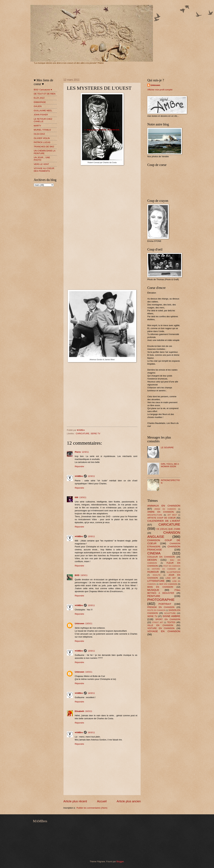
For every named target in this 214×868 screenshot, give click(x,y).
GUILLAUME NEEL (43, 111)
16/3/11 (89, 711)
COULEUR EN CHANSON (161, 557)
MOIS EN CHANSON (160, 587)
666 (76, 497)
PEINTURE (154, 596)
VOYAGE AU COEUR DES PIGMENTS (44, 170)
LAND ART (171, 578)
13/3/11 (83, 497)
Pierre (78, 452)
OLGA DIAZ (39, 134)
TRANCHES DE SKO (44, 147)
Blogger (120, 861)
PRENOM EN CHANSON (161, 607)
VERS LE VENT (41, 164)
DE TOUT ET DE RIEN (45, 94)
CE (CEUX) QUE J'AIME (168, 529)
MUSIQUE (153, 590)
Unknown (80, 623)
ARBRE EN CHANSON (160, 512)
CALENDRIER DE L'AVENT (164, 521)
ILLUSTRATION (174, 572)
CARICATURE (83, 434)
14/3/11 (89, 672)
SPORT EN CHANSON (168, 619)
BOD (77, 575)
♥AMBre (79, 476)
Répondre (79, 466)
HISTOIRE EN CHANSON (164, 569)
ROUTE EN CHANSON (156, 610)
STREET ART (158, 622)
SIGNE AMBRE (171, 616)
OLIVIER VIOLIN (42, 138)
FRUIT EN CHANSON (172, 566)
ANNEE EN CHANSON (165, 509)
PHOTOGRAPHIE (161, 600)
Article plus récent (75, 801)
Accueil (102, 801)
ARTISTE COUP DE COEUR (161, 518)
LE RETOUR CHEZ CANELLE (43, 120)
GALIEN (38, 106)
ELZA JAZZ (39, 98)
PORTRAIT (165, 604)
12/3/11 (85, 452)
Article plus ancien (129, 801)
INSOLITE (157, 575)
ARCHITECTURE (155, 515)
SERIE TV (95, 434)
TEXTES (171, 622)
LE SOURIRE (167, 447)
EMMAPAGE (40, 102)
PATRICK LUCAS (42, 142)
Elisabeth (79, 711)
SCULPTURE (170, 613)
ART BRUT (172, 515)
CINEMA (154, 553)
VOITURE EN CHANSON (161, 628)
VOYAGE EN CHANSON (164, 631)
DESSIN (152, 560)
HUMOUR (153, 572)
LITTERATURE (156, 581)
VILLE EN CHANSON (160, 625)
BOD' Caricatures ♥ (43, 90)
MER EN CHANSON (168, 584)
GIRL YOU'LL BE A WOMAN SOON (170, 465)
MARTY (37, 126)
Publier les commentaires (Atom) (92, 808)
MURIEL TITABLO (42, 130)
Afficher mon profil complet (160, 90)
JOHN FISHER (41, 115)
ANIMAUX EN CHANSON (164, 506)
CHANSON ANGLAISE (164, 534)
